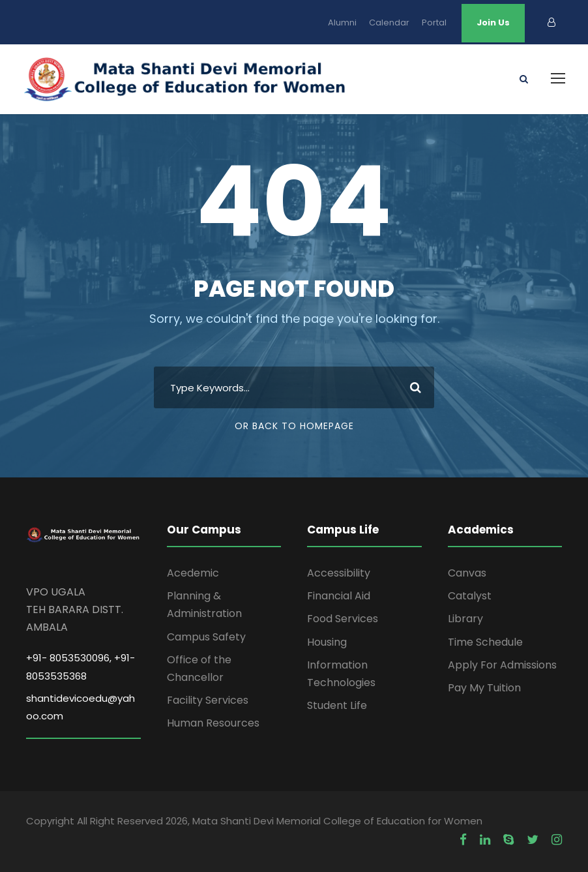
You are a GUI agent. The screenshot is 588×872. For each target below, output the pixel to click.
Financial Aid (339, 596)
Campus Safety (206, 637)
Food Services (343, 619)
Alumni (342, 23)
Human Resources (213, 723)
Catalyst (470, 596)
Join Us (493, 23)
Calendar (389, 23)
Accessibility (339, 573)
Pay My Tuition (484, 688)
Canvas (467, 573)
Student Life (337, 705)
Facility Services (208, 700)
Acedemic (193, 573)
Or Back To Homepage (294, 426)
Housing (327, 642)
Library (465, 619)
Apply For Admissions (502, 665)
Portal (434, 23)
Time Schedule (485, 642)
